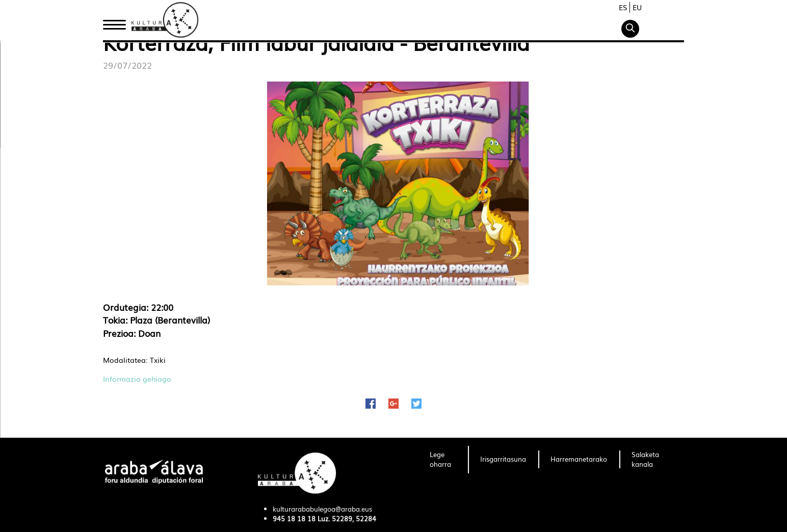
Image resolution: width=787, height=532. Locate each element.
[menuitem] (443, 460)
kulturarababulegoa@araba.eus (322, 509)
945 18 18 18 (294, 518)
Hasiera (118, 22)
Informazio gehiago (137, 379)
